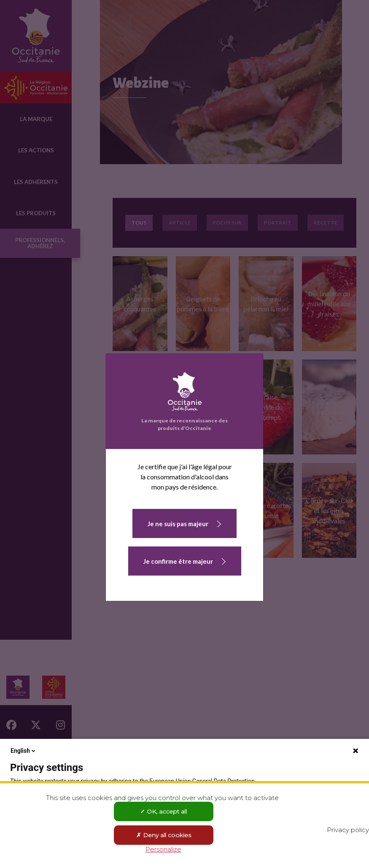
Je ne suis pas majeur (178, 524)
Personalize (163, 849)
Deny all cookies (164, 835)
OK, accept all (163, 811)
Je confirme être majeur (178, 561)
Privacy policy (348, 830)
